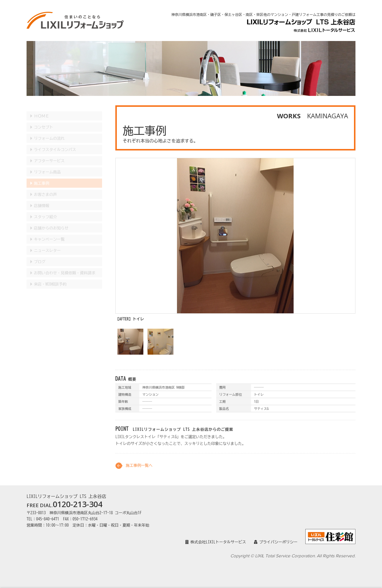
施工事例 (42, 177)
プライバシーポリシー (276, 542)
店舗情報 (42, 200)
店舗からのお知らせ (51, 222)
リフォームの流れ (49, 133)
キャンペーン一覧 (49, 234)
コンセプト (44, 121)
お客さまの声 (45, 189)
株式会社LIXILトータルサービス (216, 542)
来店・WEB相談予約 (50, 278)
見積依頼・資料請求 (65, 267)
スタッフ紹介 (45, 211)
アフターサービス (49, 155)
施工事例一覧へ (139, 470)
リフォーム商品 (47, 166)
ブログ (40, 256)
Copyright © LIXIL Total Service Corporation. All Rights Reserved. (293, 556)
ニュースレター (47, 245)
